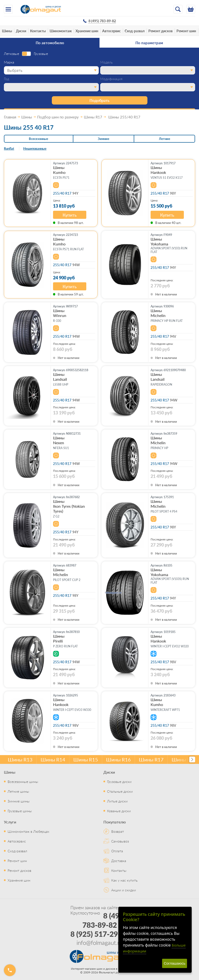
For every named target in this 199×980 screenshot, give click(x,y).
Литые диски (117, 801)
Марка (9, 62)
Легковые (11, 54)
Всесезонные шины (23, 781)
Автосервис (111, 31)
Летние (165, 139)
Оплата (117, 851)
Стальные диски (120, 791)
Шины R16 (118, 759)
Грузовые (41, 54)
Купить (70, 215)
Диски (21, 31)
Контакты (38, 31)
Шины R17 (151, 759)
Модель (106, 62)
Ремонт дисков (160, 31)
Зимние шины (19, 801)
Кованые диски (119, 811)
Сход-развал (135, 31)
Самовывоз (120, 841)
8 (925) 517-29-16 (100, 934)
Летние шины (18, 791)
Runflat (9, 148)
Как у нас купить (124, 880)
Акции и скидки (124, 890)
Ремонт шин (186, 31)
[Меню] (8, 9)
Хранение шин (87, 31)
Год (6, 79)
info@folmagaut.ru (99, 942)
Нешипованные (35, 148)
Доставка (119, 861)
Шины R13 (20, 759)
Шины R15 (86, 759)
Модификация (111, 79)
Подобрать (99, 100)
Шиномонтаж (61, 31)
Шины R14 (53, 759)
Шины (7, 31)
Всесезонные (39, 139)
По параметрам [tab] (149, 43)
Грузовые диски (119, 781)
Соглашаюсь (175, 963)
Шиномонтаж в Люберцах (28, 831)
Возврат (118, 831)
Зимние (104, 139)
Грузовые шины (20, 811)
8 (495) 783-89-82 (104, 920)
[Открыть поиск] (178, 9)
